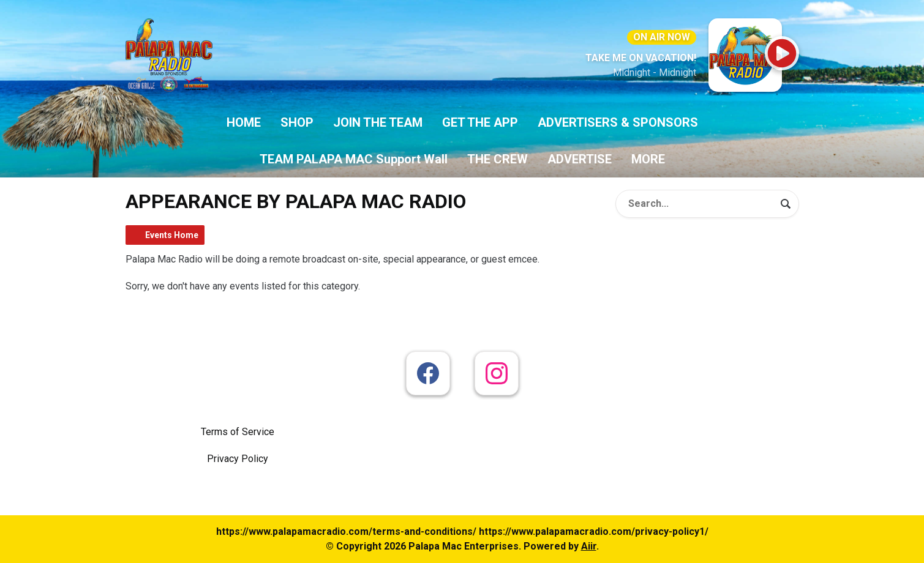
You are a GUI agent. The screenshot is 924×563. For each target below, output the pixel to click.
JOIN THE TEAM (378, 122)
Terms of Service (238, 432)
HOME (244, 122)
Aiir (589, 546)
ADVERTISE (580, 159)
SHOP (297, 122)
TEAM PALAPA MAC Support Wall (354, 159)
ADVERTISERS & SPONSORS (618, 122)
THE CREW (498, 159)
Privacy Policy (238, 459)
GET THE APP (480, 122)
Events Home (172, 235)
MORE (648, 159)
